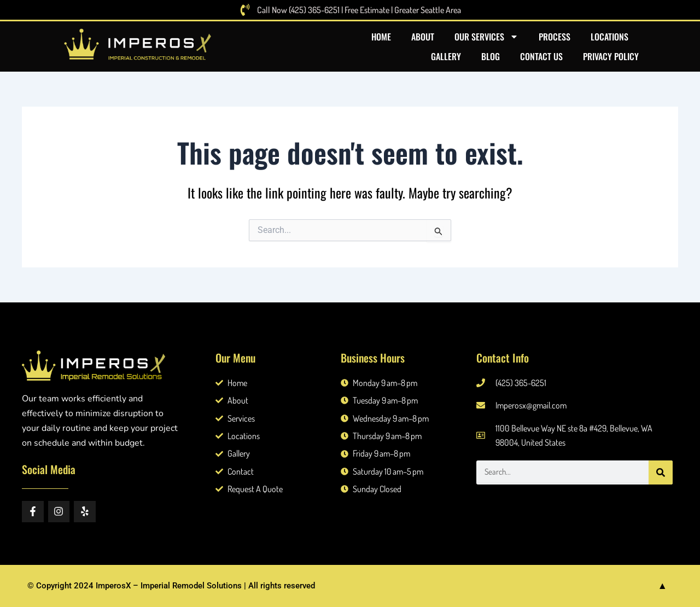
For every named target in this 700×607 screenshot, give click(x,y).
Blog (491, 56)
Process (555, 37)
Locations (609, 37)
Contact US (541, 56)
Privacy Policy (611, 56)
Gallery (446, 56)
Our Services (486, 37)
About (423, 37)
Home (381, 37)
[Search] (661, 472)
